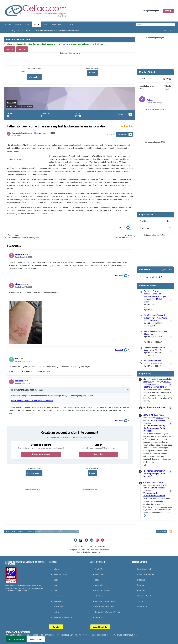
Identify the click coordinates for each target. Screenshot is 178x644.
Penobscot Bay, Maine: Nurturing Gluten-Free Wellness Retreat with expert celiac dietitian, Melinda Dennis (155, 297)
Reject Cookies (36, 639)
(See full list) (167, 270)
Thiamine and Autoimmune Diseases (154, 494)
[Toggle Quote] (12, 390)
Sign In (10, 49)
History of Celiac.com (103, 591)
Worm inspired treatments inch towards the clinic (30, 372)
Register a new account (41, 454)
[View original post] (128, 390)
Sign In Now (98, 454)
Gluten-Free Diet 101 (144, 596)
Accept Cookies (16, 639)
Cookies (102, 546)
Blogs (37, 25)
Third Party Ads (101, 596)
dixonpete (19, 106)
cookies (41, 635)
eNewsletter (34, 77)
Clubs (45, 24)
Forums (18, 24)
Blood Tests (141, 591)
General (29, 106)
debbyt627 (158, 277)
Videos (28, 24)
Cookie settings (63, 635)
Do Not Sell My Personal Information (108, 612)
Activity (72, 24)
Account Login (59, 596)
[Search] (147, 24)
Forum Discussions (60, 574)
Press (97, 580)
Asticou (150, 100)
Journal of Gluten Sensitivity (63, 618)
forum (63, 44)
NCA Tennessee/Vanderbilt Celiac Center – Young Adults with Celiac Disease (156, 318)
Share (110, 134)
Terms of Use (58, 601)
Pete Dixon (12, 103)
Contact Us (91, 546)
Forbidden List (142, 607)
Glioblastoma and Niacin (155, 407)
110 (26, 254)
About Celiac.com (59, 24)
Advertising (99, 585)
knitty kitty (156, 379)
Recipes (56, 612)
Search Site (99, 618)
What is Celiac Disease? (146, 574)
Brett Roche (145, 277)
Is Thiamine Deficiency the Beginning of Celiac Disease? (155, 428)
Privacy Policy (79, 546)
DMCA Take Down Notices (105, 607)
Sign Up (168, 11)
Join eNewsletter (34, 473)
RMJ (17, 359)
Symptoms (141, 580)
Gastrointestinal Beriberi (155, 387)
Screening (141, 585)
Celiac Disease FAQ (144, 569)
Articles (8, 24)
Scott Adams (159, 415)
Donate (92, 473)
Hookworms (39, 133)
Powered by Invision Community (89, 552)
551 (22, 359)
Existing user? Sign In (151, 11)
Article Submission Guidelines (106, 601)
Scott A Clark (159, 483)
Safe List (140, 601)
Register (56, 591)
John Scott (121, 227)
